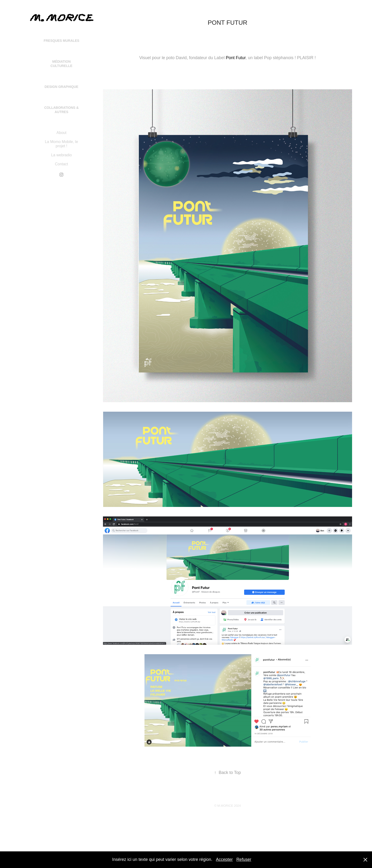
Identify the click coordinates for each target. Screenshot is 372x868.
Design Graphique (61, 87)
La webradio (61, 155)
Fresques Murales (61, 41)
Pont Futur (236, 58)
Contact (61, 164)
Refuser (244, 859)
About (61, 133)
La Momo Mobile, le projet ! (61, 144)
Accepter (224, 859)
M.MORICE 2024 (229, 806)
